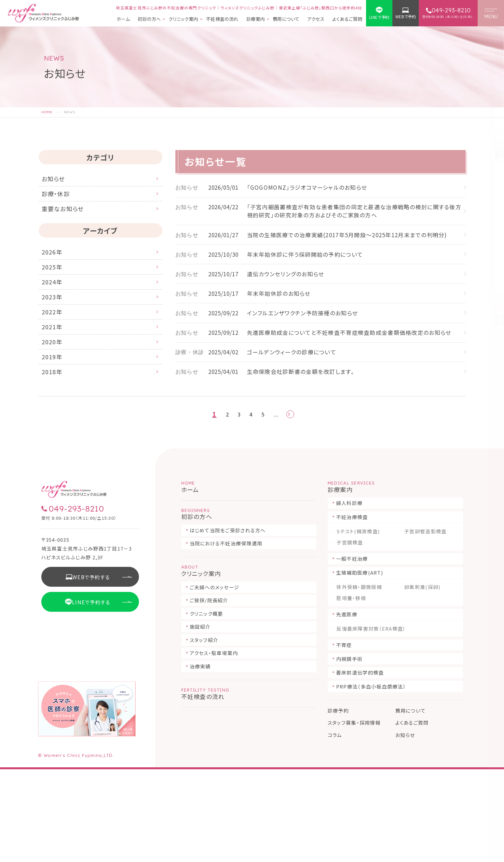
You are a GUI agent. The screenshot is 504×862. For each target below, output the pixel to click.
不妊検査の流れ (222, 19)
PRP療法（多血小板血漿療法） (371, 779)
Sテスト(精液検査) (358, 624)
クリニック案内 (184, 19)
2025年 (55, 281)
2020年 (55, 373)
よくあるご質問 (347, 19)
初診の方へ (149, 19)
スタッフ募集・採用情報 (354, 815)
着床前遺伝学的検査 (360, 765)
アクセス (316, 19)
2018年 (55, 409)
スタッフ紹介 (204, 733)
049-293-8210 (76, 601)
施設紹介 (200, 719)
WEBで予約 (406, 17)
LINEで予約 (379, 17)
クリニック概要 (206, 706)
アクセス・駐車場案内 (214, 746)
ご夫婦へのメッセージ (215, 680)
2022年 (55, 336)
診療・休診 (59, 198)
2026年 (55, 263)
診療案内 (256, 19)
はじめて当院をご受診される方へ (228, 623)
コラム (335, 828)
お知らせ (57, 180)
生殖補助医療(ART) (360, 665)
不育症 (344, 738)
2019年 (55, 391)
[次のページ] (292, 506)
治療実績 (200, 759)
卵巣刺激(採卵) (422, 680)
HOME (47, 112)
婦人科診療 (349, 596)
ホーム (123, 19)
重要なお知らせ (68, 217)
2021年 (55, 354)
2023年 (55, 318)
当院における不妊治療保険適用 (226, 636)
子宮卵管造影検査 (425, 624)
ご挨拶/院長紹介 (209, 693)
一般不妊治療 (352, 651)
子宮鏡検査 (350, 635)
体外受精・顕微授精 (359, 680)
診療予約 (338, 803)
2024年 (55, 300)
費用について (286, 19)
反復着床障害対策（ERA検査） (371, 721)
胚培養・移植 (351, 691)
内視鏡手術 (349, 752)
